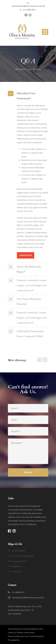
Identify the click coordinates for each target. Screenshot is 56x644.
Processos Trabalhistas (23, 556)
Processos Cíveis (19, 561)
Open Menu (45, 32)
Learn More (26, 255)
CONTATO (17, 572)
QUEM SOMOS (18, 551)
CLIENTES (16, 566)
